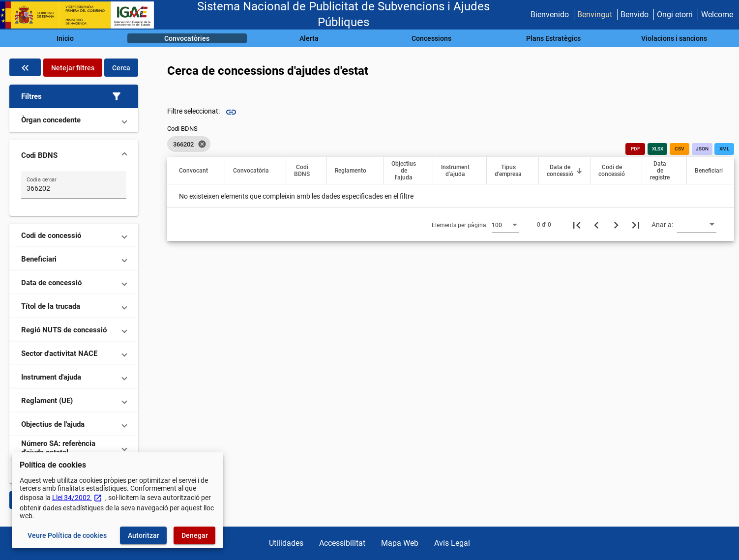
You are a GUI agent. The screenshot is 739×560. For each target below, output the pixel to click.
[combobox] (505, 225)
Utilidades (286, 543)
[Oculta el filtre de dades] (25, 67)
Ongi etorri (675, 15)
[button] (74, 96)
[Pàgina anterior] (596, 225)
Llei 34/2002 (77, 498)
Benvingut (595, 15)
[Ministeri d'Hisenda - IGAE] (81, 15)
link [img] (231, 112)
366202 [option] (189, 144)
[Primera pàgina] (577, 225)
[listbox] (189, 144)
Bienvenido (550, 15)
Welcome (717, 15)
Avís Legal (452, 543)
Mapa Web (400, 543)
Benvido (635, 15)
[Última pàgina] (636, 225)
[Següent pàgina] (616, 225)
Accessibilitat (342, 543)
